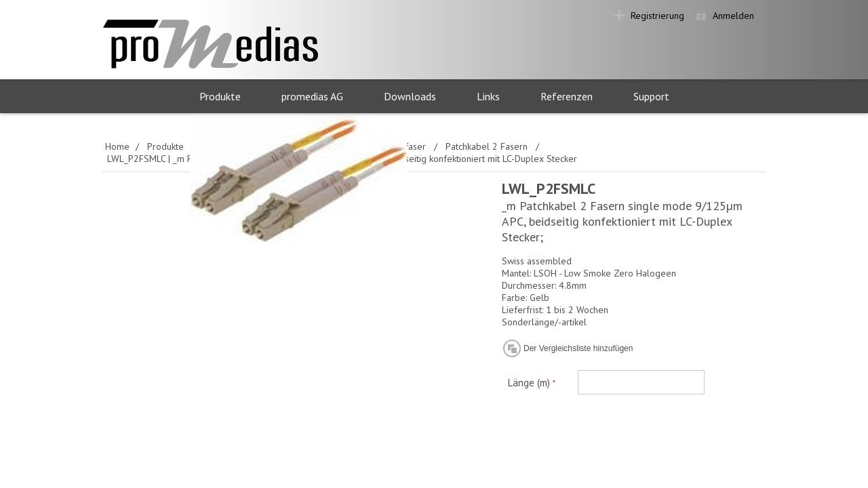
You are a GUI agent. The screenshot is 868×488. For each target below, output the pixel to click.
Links (488, 96)
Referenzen (567, 96)
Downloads (410, 96)
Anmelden (733, 16)
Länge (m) (530, 383)
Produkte (220, 96)
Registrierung (657, 16)
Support (651, 96)
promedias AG (312, 96)
